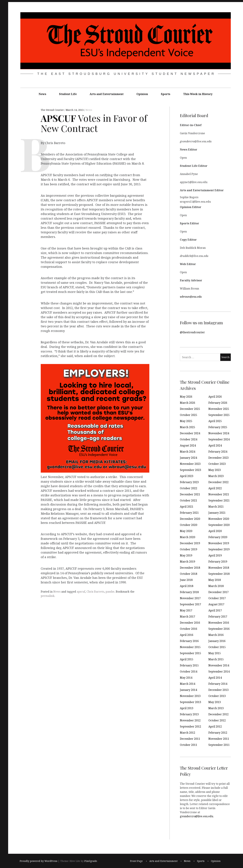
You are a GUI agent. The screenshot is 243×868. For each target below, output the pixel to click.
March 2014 (188, 684)
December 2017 (218, 592)
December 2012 (218, 714)
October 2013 (217, 696)
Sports (166, 94)
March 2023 (216, 476)
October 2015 (217, 647)
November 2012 (190, 720)
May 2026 (186, 397)
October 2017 (217, 598)
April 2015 (187, 659)
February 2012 (218, 733)
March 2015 (216, 659)
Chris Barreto (95, 592)
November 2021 (219, 494)
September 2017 (190, 604)
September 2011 (219, 745)
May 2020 (186, 531)
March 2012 (188, 733)
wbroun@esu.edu (191, 297)
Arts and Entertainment (107, 94)
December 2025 (190, 409)
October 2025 (189, 415)
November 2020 (219, 519)
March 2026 (188, 403)
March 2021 (216, 507)
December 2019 (190, 543)
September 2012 (190, 726)
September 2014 (219, 671)
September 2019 (219, 549)
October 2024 (189, 439)
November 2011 (219, 739)
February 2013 (189, 714)
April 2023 (187, 476)
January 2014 (188, 690)
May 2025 (186, 421)
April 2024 (215, 445)
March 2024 (188, 452)
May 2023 (215, 470)
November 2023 (190, 464)
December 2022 (218, 482)
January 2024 (188, 458)
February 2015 (189, 665)
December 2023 (218, 458)
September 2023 (190, 470)
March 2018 (216, 586)
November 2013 (190, 696)
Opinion (142, 94)
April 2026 (215, 397)
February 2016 (189, 641)
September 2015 (190, 653)
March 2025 (188, 427)
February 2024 (218, 452)
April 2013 (187, 708)
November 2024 (219, 433)
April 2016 (187, 635)
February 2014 (218, 684)
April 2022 (215, 488)
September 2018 (219, 574)
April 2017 (215, 610)
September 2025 (219, 415)
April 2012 (215, 726)
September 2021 (219, 500)
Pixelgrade (91, 861)
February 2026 (218, 403)
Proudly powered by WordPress (39, 861)
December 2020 (190, 519)
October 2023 (217, 464)
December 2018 (190, 568)
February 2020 (218, 537)
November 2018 (219, 568)
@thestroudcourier (192, 332)
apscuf (81, 592)
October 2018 (189, 574)
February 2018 (189, 592)
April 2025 (215, 421)
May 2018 (215, 580)
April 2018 (187, 586)
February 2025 (218, 427)
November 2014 (219, 665)
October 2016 (189, 629)
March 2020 (188, 537)
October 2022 (189, 488)
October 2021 (189, 500)
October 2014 (189, 671)
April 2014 (215, 678)
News (42, 94)
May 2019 (186, 555)
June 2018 (186, 580)
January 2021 (217, 513)
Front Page (136, 861)
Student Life (68, 94)
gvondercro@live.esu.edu (197, 816)
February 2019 (218, 562)
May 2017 (186, 610)
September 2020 (219, 525)
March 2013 (216, 708)
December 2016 (190, 623)
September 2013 (190, 702)
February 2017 (218, 617)
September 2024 (219, 439)
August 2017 (216, 604)
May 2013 (215, 702)
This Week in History (198, 94)
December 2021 (190, 494)
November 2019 (219, 543)
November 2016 (219, 623)
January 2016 (217, 641)
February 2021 (189, 513)
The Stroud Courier (53, 110)
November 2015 (190, 647)
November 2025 (219, 409)
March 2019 (188, 562)
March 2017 (188, 617)
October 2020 (189, 525)
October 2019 (189, 549)
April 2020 (215, 531)
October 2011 (189, 745)
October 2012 (217, 720)
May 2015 (215, 653)
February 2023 (189, 482)
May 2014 (186, 678)
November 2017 (190, 598)
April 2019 (215, 555)
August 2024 (188, 445)
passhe (110, 592)
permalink (48, 596)
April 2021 (187, 507)
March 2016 (216, 635)
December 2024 (190, 433)
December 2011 (190, 739)
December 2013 (218, 690)
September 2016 (219, 629)
